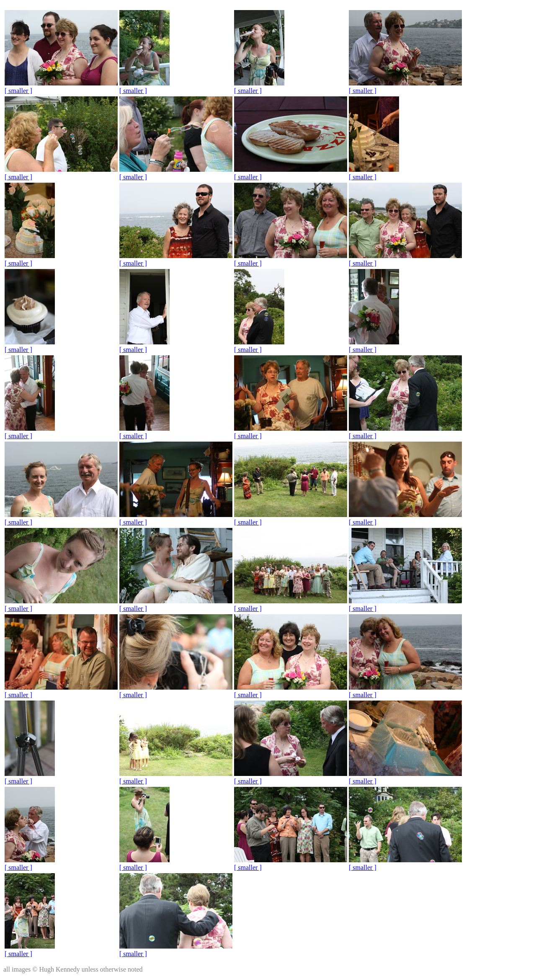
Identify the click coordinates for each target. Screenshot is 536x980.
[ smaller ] (18, 91)
